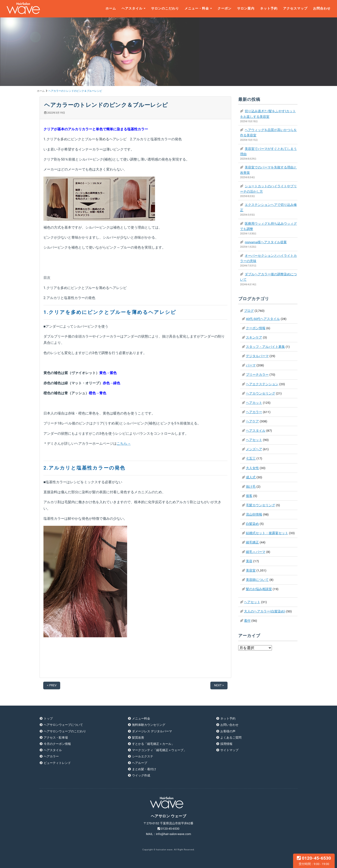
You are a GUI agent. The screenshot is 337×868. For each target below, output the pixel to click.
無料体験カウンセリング (149, 725)
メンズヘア (254, 449)
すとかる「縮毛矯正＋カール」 (153, 744)
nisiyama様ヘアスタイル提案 (266, 242)
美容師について (257, 580)
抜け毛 (251, 487)
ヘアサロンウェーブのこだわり (65, 731)
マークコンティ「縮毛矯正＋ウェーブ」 (159, 750)
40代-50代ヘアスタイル (263, 319)
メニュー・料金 (197, 8)
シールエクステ (143, 756)
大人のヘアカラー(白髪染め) (265, 611)
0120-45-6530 (314, 861)
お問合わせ (322, 8)
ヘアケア (252, 421)
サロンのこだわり (165, 8)
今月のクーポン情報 (57, 744)
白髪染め (252, 524)
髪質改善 (138, 738)
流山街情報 (254, 514)
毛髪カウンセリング (261, 505)
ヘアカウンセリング (261, 393)
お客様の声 (228, 731)
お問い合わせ (229, 725)
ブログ (249, 311)
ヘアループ (140, 763)
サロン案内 (246, 8)
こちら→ (124, 444)
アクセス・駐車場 (56, 738)
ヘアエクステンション (262, 384)
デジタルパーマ (257, 356)
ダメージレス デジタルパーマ (152, 731)
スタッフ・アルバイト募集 (265, 347)
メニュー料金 (141, 718)
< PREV (52, 685)
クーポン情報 (256, 328)
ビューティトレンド (57, 763)
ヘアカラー (254, 412)
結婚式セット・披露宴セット (267, 533)
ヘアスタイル (132, 8)
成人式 (251, 477)
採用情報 (226, 744)
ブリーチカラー (257, 375)
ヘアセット (254, 440)
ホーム (111, 8)
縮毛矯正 (252, 542)
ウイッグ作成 (141, 775)
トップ (48, 718)
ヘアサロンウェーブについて (63, 725)
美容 (249, 561)
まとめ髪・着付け (144, 769)
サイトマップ (229, 750)
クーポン (225, 8)
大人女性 (252, 468)
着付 (247, 621)
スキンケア (254, 337)
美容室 (251, 570)
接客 (249, 496)
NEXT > (219, 685)
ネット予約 (269, 8)
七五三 (251, 458)
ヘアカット (254, 403)
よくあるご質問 (231, 738)
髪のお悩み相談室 (259, 589)
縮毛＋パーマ (256, 552)
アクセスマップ (295, 8)
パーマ (251, 365)
